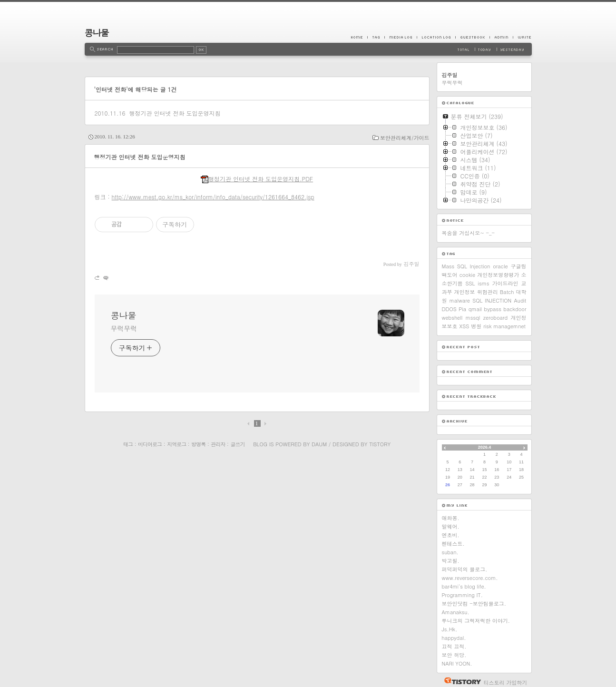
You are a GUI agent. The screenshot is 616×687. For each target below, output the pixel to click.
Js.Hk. (450, 629)
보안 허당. (454, 655)
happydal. (454, 638)
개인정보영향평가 (498, 275)
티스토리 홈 (460, 681)
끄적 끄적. (454, 646)
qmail (475, 309)
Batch (507, 292)
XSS (464, 326)
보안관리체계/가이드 (405, 138)
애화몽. (451, 518)
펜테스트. (453, 544)
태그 (128, 444)
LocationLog (436, 37)
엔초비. (451, 535)
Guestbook (472, 37)
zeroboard (495, 318)
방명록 (198, 444)
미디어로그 (150, 444)
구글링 (519, 266)
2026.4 (485, 447)
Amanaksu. (456, 612)
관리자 (218, 444)
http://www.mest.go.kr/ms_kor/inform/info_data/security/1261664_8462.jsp (213, 197)
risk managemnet (504, 326)
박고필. (451, 561)
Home (359, 37)
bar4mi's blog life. (464, 586)
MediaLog (401, 37)
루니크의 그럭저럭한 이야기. (476, 621)
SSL (470, 283)
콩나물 (97, 33)
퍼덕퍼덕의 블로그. (465, 569)
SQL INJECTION (492, 300)
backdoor (515, 309)
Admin (501, 37)
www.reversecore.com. (470, 578)
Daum (319, 444)
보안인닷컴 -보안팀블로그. (474, 604)
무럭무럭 (124, 328)
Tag (376, 37)
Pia (462, 309)
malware (460, 300)
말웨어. (451, 526)
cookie (468, 275)
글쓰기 (237, 444)
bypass (493, 309)
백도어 (450, 275)
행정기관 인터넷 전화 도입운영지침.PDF (257, 179)
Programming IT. (462, 595)
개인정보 (465, 292)
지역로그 (176, 444)
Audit (520, 300)
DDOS (449, 309)
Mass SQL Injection (466, 266)
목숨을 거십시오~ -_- (469, 233)
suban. (450, 552)
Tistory (380, 444)
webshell (452, 318)
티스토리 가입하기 (506, 682)
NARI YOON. (457, 663)
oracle (500, 266)
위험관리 (488, 292)
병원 (476, 326)
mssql (473, 318)
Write (522, 37)
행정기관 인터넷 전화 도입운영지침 (175, 113)
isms (484, 283)
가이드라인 (505, 283)
